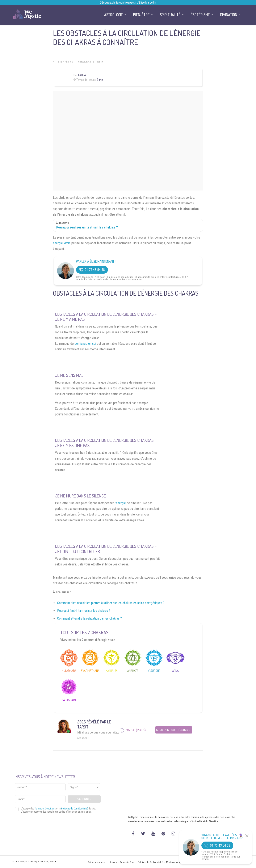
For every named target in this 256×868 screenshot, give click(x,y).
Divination (229, 15)
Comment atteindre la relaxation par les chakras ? (89, 618)
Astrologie (114, 15)
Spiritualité (170, 15)
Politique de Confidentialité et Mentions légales (160, 862)
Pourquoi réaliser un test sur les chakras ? (87, 227)
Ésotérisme (200, 15)
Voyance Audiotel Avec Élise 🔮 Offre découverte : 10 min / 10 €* (223, 837)
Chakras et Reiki (91, 62)
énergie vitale (62, 243)
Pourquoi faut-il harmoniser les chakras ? (84, 611)
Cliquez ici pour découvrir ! (174, 730)
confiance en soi (85, 344)
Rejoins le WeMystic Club (122, 862)
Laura (82, 75)
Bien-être (66, 62)
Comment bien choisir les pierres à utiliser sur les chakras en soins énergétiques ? (111, 603)
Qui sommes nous (96, 862)
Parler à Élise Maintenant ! (96, 262)
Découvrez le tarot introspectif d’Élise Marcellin (128, 3)
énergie (121, 503)
